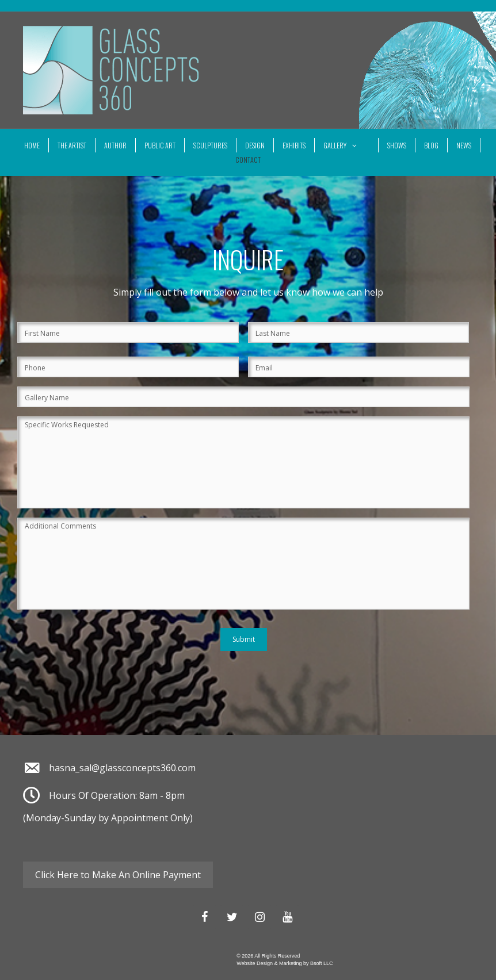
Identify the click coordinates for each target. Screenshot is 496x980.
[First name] (128, 332)
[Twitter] (232, 917)
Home (32, 145)
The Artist (72, 145)
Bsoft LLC (322, 963)
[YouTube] (287, 917)
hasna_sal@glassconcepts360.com (122, 768)
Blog (431, 145)
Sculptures (210, 145)
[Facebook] (204, 917)
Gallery (346, 145)
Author (115, 145)
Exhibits (294, 145)
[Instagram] (260, 917)
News (464, 145)
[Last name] (359, 332)
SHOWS (397, 145)
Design (255, 145)
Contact (248, 160)
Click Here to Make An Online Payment (118, 875)
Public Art (160, 145)
